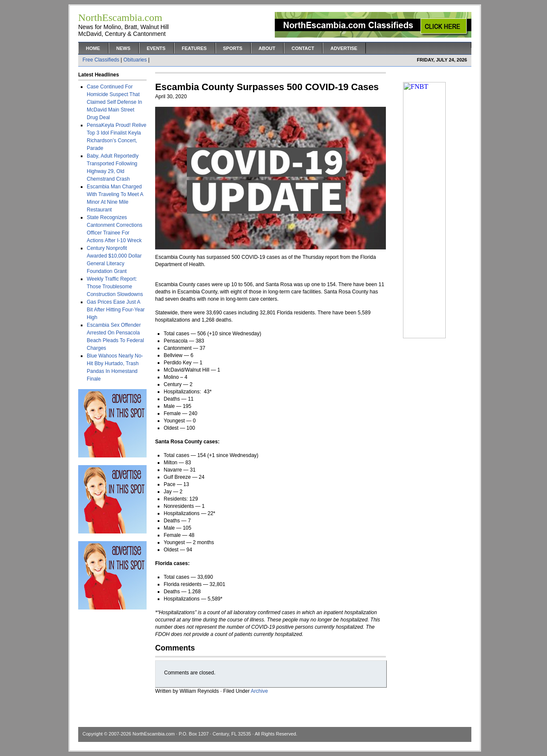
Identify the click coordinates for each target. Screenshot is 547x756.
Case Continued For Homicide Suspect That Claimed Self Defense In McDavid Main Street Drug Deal (114, 102)
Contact (303, 48)
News (123, 48)
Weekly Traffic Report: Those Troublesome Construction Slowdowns (115, 287)
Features (194, 48)
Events (156, 48)
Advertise (344, 48)
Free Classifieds (101, 60)
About (267, 48)
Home (93, 48)
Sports (233, 48)
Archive (259, 691)
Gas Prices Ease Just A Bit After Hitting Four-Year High (116, 310)
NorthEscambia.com (154, 734)
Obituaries (135, 60)
